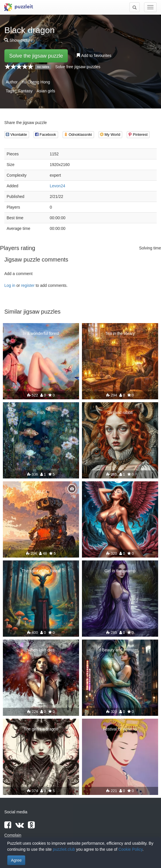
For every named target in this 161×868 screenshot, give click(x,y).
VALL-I (41, 492)
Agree (16, 860)
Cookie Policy (131, 849)
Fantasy (25, 91)
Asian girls (46, 91)
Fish (41, 413)
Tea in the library (120, 333)
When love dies (41, 650)
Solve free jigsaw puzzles (78, 67)
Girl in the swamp (120, 571)
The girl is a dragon (41, 729)
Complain (13, 835)
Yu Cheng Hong (36, 82)
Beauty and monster (120, 650)
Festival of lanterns (120, 729)
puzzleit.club (64, 849)
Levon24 (57, 186)
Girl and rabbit (120, 413)
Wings (120, 492)
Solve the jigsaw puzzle (36, 56)
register (28, 285)
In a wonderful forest (41, 333)
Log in (10, 285)
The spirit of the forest (41, 571)
